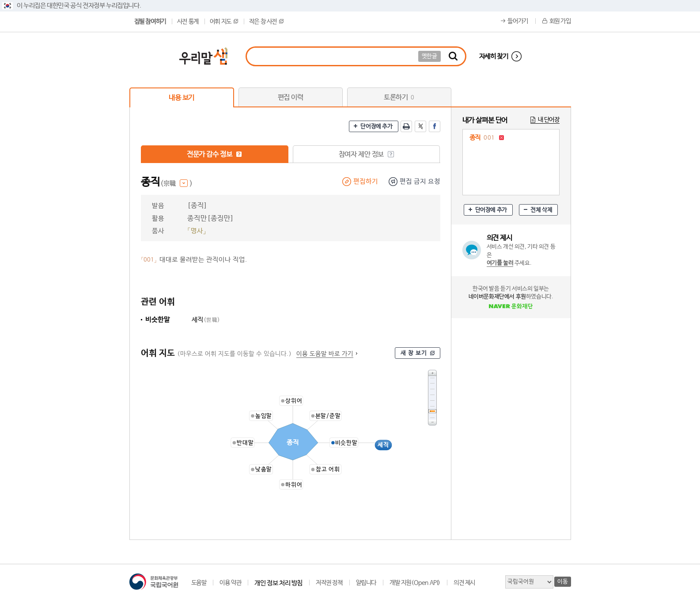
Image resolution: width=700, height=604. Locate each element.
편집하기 (366, 181)
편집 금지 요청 (420, 181)
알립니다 (366, 583)
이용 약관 (230, 583)
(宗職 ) (176, 184)
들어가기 (518, 21)
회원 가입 (560, 21)
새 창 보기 (414, 353)
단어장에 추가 (376, 127)
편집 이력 (291, 97)
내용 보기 (182, 98)
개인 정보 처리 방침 (278, 583)
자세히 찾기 (494, 56)
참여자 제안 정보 (366, 154)
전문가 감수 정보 (214, 154)
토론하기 (399, 97)
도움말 (199, 583)
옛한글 (429, 56)
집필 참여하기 (150, 22)
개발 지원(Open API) (415, 583)
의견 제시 (464, 583)
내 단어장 (549, 120)
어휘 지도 (224, 22)
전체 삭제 (541, 210)
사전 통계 (188, 22)
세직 (206, 320)
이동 (562, 582)
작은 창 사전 (266, 22)
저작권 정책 (329, 583)
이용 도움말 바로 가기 (325, 354)
